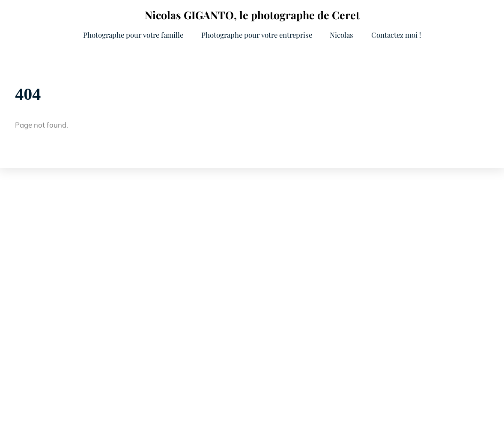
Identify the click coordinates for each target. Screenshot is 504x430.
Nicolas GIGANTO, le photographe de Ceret (252, 15)
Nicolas (341, 35)
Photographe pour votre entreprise (257, 35)
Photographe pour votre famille (133, 35)
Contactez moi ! (396, 35)
